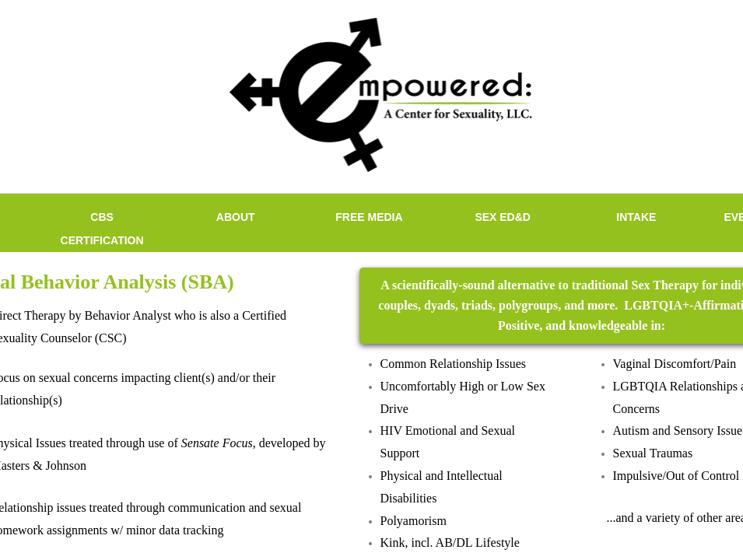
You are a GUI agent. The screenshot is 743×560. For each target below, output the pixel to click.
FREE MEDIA (369, 217)
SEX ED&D (503, 217)
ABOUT (236, 217)
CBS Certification (102, 229)
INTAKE (636, 217)
